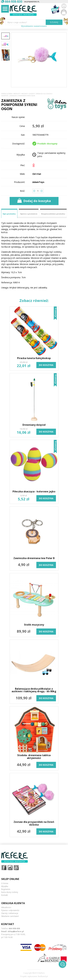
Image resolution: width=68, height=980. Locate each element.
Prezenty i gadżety (28, 94)
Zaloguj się (64, 6)
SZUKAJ (54, 22)
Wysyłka (5, 886)
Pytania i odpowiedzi (10, 910)
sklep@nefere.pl (32, 2)
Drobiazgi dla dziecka (44, 94)
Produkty (17, 94)
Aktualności (6, 907)
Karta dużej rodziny (10, 892)
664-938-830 (14, 928)
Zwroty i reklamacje (10, 913)
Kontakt (5, 895)
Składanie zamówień (10, 916)
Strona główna (7, 94)
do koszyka (46, 365)
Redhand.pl (43, 976)
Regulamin (6, 889)
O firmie (5, 883)
